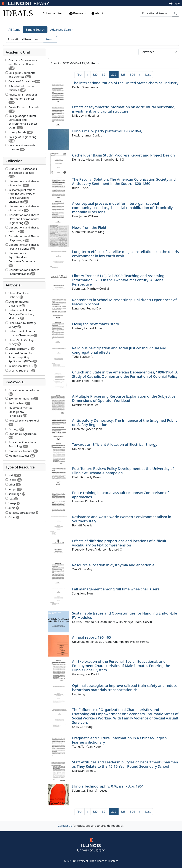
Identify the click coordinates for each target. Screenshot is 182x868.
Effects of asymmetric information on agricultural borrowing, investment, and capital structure (124, 109)
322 (115, 74)
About (97, 13)
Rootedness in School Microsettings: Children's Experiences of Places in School (125, 302)
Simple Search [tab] (35, 30)
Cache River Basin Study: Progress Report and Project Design (124, 155)
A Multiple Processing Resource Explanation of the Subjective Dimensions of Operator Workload (124, 398)
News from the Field (89, 228)
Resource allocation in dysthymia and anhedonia (113, 565)
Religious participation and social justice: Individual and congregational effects (119, 350)
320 (95, 75)
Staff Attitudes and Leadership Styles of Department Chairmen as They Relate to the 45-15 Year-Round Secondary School (125, 764)
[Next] (140, 75)
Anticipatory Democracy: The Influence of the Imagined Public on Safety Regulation (125, 422)
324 (132, 75)
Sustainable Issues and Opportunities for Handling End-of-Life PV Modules (125, 615)
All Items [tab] (14, 30)
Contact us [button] (65, 826)
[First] (79, 75)
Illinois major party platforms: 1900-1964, (107, 131)
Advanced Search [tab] (62, 30)
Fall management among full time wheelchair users (116, 589)
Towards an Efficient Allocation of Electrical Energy (115, 444)
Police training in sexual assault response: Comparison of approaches (121, 495)
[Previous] (87, 75)
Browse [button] (77, 13)
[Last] (148, 75)
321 (104, 75)
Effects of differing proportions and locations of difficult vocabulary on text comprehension (119, 543)
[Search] (156, 13)
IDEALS (18, 13)
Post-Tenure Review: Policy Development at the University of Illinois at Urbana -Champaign (123, 471)
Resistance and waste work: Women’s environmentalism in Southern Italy (122, 519)
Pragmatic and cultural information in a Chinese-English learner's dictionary (120, 740)
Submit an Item (52, 13)
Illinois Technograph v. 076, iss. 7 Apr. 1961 (108, 786)
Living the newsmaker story (96, 324)
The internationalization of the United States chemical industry (125, 83)
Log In (174, 3)
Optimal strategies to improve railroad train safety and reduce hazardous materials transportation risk (125, 688)
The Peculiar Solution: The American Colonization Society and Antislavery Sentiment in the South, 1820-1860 (124, 181)
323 (123, 75)
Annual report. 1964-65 (92, 637)
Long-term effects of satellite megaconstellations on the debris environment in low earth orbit (125, 254)
